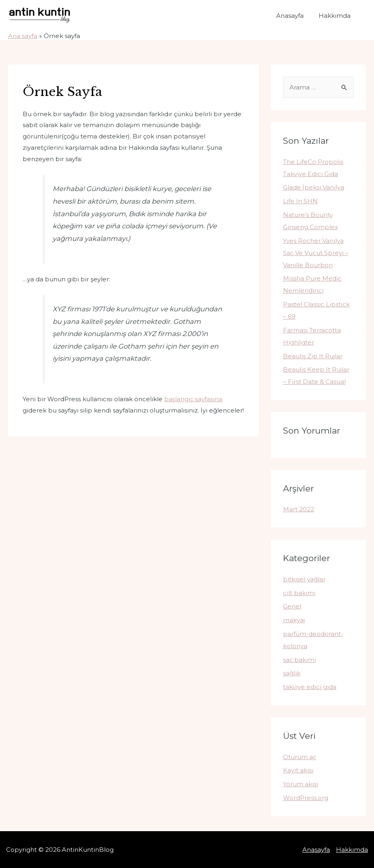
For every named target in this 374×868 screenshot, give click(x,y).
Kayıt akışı (298, 770)
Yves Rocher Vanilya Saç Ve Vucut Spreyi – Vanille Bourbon (316, 253)
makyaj (294, 620)
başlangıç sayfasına (193, 399)
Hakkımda (336, 16)
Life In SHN (300, 201)
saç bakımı (299, 660)
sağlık (292, 673)
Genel (292, 606)
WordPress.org (306, 798)
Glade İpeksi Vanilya (314, 187)
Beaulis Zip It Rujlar (313, 356)
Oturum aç (300, 757)
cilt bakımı (299, 593)
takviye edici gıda (310, 687)
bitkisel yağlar (304, 579)
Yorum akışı (301, 784)
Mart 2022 (299, 509)
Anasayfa (294, 16)
